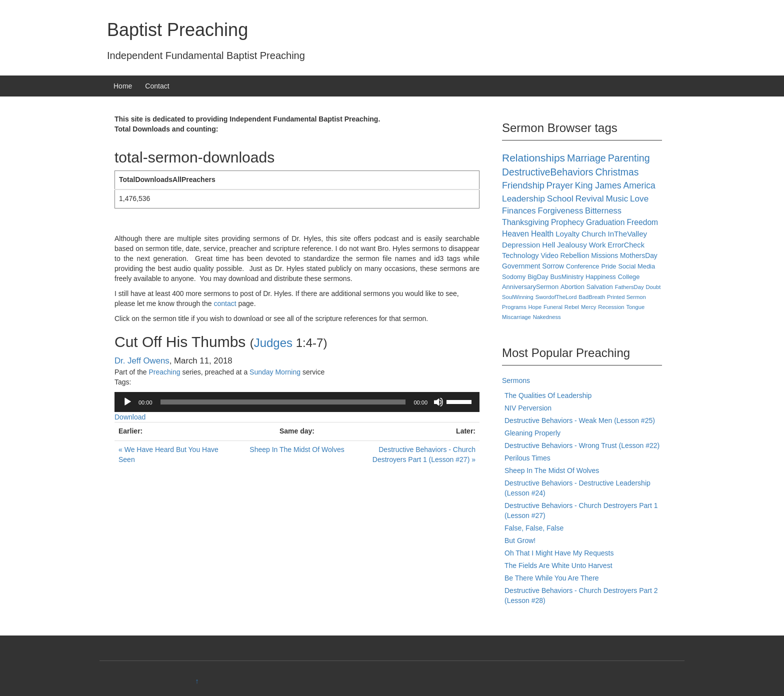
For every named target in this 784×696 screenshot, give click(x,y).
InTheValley (628, 234)
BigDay (538, 277)
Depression (521, 245)
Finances (519, 211)
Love (639, 199)
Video (549, 255)
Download (130, 417)
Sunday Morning (275, 372)
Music (617, 199)
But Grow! (520, 540)
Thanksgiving (525, 222)
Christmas (617, 172)
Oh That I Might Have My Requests (559, 553)
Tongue (635, 307)
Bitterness (603, 210)
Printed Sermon (626, 297)
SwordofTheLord (556, 297)
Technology (520, 255)
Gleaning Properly (532, 433)
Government (521, 266)
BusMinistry (567, 277)
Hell (548, 245)
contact (225, 303)
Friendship (523, 185)
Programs (514, 307)
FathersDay (629, 287)
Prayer (560, 185)
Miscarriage (516, 317)
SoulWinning (518, 297)
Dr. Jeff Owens (142, 361)
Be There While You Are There (552, 578)
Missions (604, 255)
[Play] (127, 402)
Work (597, 245)
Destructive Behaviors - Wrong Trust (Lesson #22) (582, 445)
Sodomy (514, 277)
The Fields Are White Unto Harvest (558, 565)
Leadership (523, 198)
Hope (535, 307)
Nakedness (547, 317)
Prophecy (567, 222)
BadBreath (592, 297)
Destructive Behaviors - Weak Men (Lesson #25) (580, 420)
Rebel (572, 307)
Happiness (601, 277)
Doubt (653, 287)
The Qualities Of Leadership (548, 395)
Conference (583, 266)
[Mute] (438, 402)
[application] (297, 402)
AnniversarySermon (530, 287)
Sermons (516, 380)
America (639, 185)
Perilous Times (527, 458)
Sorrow (553, 266)
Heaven (515, 234)
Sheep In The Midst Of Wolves (297, 449)
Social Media (636, 266)
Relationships (533, 158)
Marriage (586, 158)
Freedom (642, 222)
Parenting (629, 158)
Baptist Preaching (177, 30)
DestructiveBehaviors (547, 172)
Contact (157, 86)
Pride (608, 266)
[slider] (283, 402)
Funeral (553, 307)
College (629, 277)
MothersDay (639, 255)
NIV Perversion (528, 408)
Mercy (588, 307)
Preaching (164, 372)
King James (598, 185)
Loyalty (567, 234)
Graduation (605, 222)
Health (542, 234)
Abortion (572, 287)
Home (123, 86)
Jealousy (572, 245)
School (560, 198)
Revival (590, 198)
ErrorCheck (626, 245)
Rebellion (575, 255)
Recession (611, 307)
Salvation (600, 287)
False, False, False (534, 528)
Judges (273, 343)
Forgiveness (560, 211)
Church (594, 234)
